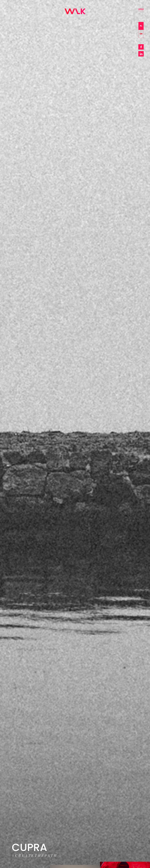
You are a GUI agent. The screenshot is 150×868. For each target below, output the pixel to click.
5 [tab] (25, 434)
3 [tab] (19, 434)
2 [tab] (16, 434)
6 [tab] (28, 434)
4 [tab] (22, 434)
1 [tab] (13, 434)
